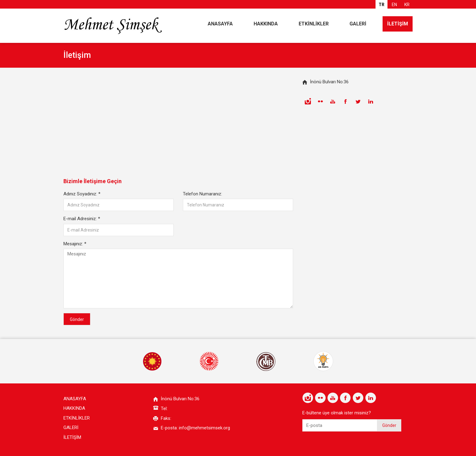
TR (382, 5)
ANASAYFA (220, 24)
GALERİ (358, 24)
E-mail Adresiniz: (82, 219)
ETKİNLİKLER (314, 24)
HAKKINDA (266, 24)
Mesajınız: (75, 244)
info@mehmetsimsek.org (204, 428)
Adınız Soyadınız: (82, 194)
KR (407, 5)
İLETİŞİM (398, 24)
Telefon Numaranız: (202, 194)
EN (394, 5)
